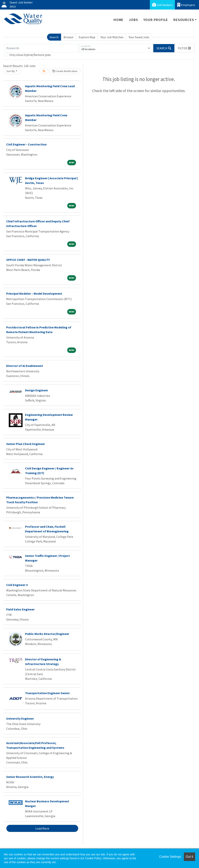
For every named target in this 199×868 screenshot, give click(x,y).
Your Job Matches (112, 37)
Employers (186, 5)
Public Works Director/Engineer (47, 634)
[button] (184, 48)
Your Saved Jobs (139, 37)
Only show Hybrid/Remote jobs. (30, 55)
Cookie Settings (170, 857)
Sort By (11, 71)
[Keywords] (42, 48)
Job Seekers (162, 5)
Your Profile (156, 20)
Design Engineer (37, 390)
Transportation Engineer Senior (47, 693)
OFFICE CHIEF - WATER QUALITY (28, 260)
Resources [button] (184, 20)
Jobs (133, 20)
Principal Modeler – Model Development (34, 293)
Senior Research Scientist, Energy (30, 777)
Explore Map (87, 37)
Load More (42, 828)
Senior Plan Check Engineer (26, 444)
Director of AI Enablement (25, 366)
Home (118, 20)
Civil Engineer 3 (17, 585)
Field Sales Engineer (20, 609)
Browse (69, 37)
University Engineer (20, 718)
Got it (189, 857)
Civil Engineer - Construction (26, 144)
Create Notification (65, 71)
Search (54, 37)
